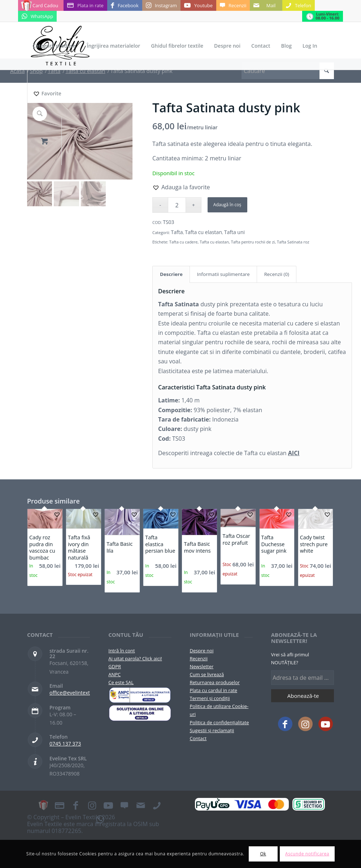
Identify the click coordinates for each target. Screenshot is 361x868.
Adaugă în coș (227, 205)
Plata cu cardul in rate (214, 690)
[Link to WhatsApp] (37, 16)
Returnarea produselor (215, 682)
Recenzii (199, 658)
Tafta (177, 232)
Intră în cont (121, 651)
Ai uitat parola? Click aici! (135, 658)
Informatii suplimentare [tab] (223, 274)
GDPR (115, 666)
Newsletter (202, 666)
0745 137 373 (65, 744)
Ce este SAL (121, 682)
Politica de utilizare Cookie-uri (219, 710)
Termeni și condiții (210, 698)
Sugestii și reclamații (212, 730)
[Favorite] (47, 94)
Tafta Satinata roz (293, 242)
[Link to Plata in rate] (85, 5)
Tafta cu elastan (203, 232)
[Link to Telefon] (299, 5)
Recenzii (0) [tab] (277, 274)
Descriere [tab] (171, 274)
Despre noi (202, 651)
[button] (181, 187)
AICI (294, 453)
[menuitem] (54, 46)
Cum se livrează (207, 674)
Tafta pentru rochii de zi (253, 242)
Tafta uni (234, 232)
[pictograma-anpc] (140, 695)
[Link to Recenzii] (233, 5)
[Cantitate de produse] (177, 205)
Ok (263, 854)
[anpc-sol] (140, 713)
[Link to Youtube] (198, 5)
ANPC (114, 674)
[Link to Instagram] (161, 5)
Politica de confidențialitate (219, 722)
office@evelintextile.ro (76, 693)
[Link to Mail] (266, 5)
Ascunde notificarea (307, 854)
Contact (198, 738)
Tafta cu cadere (184, 242)
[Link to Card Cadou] (41, 5)
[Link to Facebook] (125, 5)
